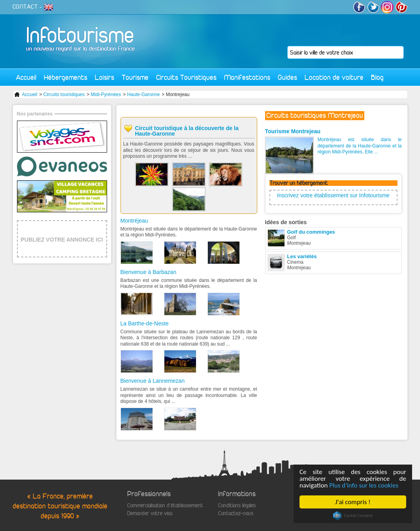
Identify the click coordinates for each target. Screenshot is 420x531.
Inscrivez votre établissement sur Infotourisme (333, 195)
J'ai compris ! (353, 502)
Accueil (26, 77)
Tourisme (135, 77)
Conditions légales (237, 505)
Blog (377, 77)
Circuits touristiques (64, 94)
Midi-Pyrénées (106, 94)
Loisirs (105, 77)
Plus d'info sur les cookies (364, 485)
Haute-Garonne (144, 94)
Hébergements (66, 77)
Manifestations (247, 77)
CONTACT (25, 7)
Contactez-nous (236, 513)
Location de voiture (334, 77)
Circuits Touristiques (186, 77)
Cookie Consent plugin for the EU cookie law (353, 516)
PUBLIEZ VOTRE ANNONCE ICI (62, 240)
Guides (287, 77)
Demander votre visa (150, 513)
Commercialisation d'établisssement (165, 505)
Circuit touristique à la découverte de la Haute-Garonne (187, 131)
